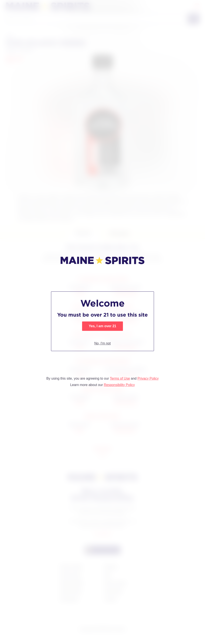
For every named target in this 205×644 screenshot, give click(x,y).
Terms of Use (120, 378)
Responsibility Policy (119, 385)
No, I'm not (103, 343)
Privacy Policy (148, 378)
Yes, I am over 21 (103, 326)
